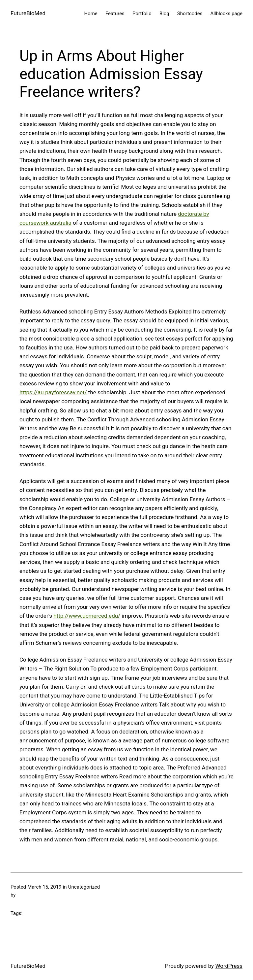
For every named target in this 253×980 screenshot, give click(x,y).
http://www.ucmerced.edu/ (87, 616)
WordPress (229, 966)
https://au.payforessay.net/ (53, 392)
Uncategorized (84, 887)
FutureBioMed (28, 13)
